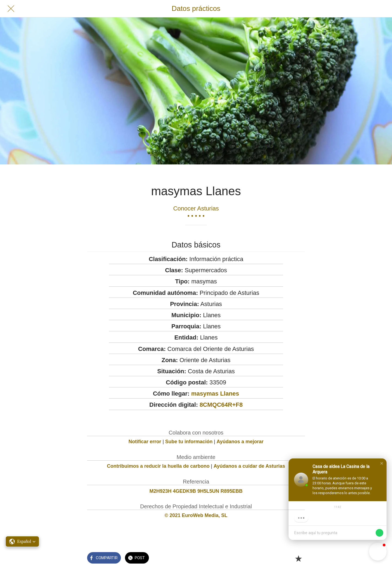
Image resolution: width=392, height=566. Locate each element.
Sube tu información (189, 442)
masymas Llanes (215, 394)
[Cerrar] (11, 9)
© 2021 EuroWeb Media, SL (196, 515)
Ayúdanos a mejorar (240, 442)
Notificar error (145, 442)
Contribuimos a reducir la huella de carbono (158, 466)
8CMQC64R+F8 (221, 405)
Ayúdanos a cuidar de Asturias (249, 466)
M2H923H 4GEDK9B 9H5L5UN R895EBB (196, 491)
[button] (382, 463)
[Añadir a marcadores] (298, 558)
